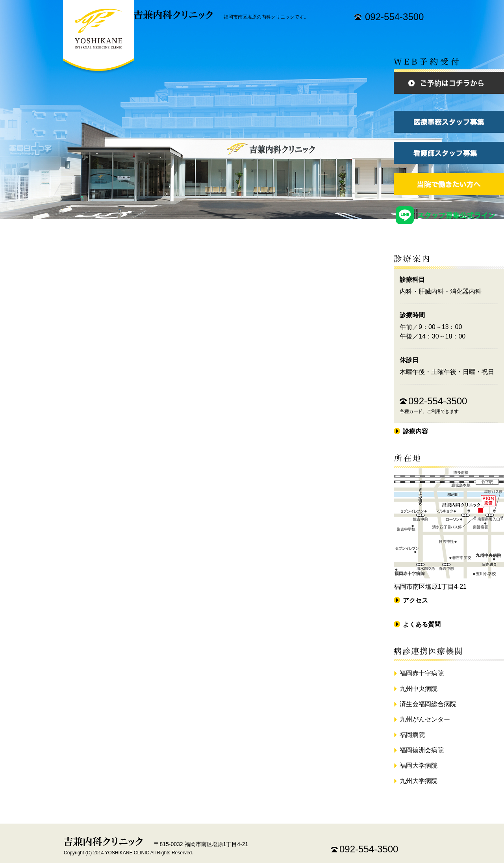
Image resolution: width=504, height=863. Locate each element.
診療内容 (415, 431)
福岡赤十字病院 (422, 673)
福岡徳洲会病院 (422, 750)
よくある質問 (422, 624)
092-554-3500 (394, 17)
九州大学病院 (419, 781)
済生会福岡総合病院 (428, 704)
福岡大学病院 (419, 765)
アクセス (415, 600)
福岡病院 (412, 735)
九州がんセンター (425, 719)
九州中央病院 (419, 689)
